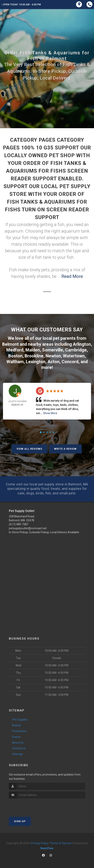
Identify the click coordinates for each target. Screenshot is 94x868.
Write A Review (65, 448)
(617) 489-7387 (19, 523)
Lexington (36, 361)
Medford (15, 350)
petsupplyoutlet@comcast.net (28, 527)
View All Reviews (29, 448)
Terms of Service (61, 842)
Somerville (53, 350)
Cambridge (76, 350)
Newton (53, 355)
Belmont (10, 344)
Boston (15, 355)
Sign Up (20, 820)
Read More (72, 276)
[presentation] (30, 805)
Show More (50, 412)
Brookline (34, 355)
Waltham (15, 361)
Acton (54, 361)
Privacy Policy (40, 842)
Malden (33, 350)
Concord (70, 361)
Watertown (74, 355)
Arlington (82, 344)
